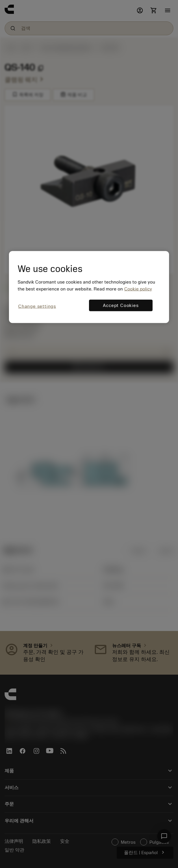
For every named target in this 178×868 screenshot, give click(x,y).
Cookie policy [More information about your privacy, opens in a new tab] (138, 289)
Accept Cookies (121, 305)
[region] (89, 287)
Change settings (37, 306)
